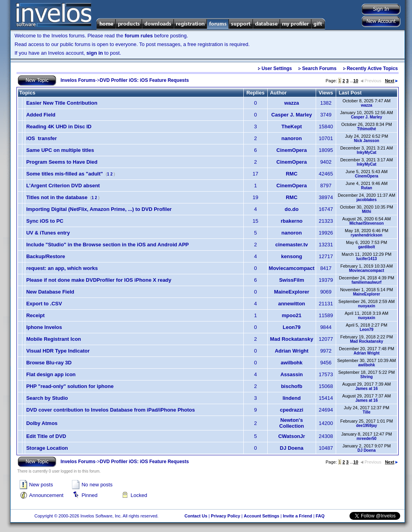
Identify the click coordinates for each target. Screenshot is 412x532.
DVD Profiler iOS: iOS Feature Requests (144, 80)
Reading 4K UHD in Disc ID (59, 127)
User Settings (277, 68)
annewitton (292, 304)
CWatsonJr (292, 436)
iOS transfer (42, 138)
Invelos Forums (78, 80)
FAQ (320, 516)
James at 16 (367, 389)
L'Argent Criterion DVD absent (63, 186)
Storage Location (47, 448)
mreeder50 (367, 439)
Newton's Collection (292, 423)
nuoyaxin (366, 306)
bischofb (292, 386)
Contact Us (196, 516)
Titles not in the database (57, 197)
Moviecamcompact (292, 268)
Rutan (366, 188)
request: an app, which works (62, 268)
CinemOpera (292, 150)
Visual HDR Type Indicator (58, 351)
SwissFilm (292, 280)
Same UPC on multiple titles (60, 150)
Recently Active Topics (372, 68)
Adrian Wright (292, 351)
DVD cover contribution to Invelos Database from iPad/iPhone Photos (111, 410)
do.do (292, 209)
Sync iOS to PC (45, 221)
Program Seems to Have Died (62, 162)
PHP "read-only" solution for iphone (70, 386)
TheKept (292, 127)
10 (356, 81)
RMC (292, 174)
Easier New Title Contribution (62, 103)
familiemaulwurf (366, 282)
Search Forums (319, 68)
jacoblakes (367, 200)
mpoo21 (292, 315)
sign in (95, 53)
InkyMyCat (366, 152)
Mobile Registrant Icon (54, 339)
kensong (292, 256)
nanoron (292, 138)
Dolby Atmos (42, 423)
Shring (367, 377)
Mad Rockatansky (292, 339)
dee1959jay (367, 426)
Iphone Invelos (44, 327)
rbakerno (292, 221)
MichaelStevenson (367, 223)
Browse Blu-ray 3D (49, 363)
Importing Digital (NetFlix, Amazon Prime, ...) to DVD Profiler (99, 209)
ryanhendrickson (367, 235)
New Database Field (50, 292)
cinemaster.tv (292, 245)
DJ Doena (292, 448)
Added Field (41, 115)
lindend (292, 398)
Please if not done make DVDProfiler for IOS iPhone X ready (99, 280)
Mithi (367, 212)
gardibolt (367, 247)
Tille (366, 412)
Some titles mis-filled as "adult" (65, 174)
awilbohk (292, 363)
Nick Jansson (366, 141)
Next (391, 81)
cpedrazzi (292, 410)
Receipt (36, 315)
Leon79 (292, 327)
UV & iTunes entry (48, 233)
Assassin (292, 374)
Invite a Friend (297, 516)
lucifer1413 (366, 259)
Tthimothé (366, 129)
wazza (292, 103)
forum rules (139, 36)
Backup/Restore (46, 256)
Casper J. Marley (292, 115)
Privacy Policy (225, 516)
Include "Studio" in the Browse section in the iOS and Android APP (108, 245)
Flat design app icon (51, 374)
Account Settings (261, 516)
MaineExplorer (292, 292)
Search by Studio (47, 398)
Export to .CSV (44, 304)
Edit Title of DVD (46, 436)
